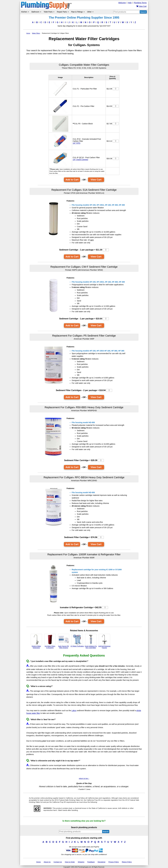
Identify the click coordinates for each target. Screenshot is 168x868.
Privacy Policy (114, 862)
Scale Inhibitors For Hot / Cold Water (91, 641)
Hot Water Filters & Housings (50, 641)
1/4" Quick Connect (80, 160)
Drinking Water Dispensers (36, 641)
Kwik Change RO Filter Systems (64, 641)
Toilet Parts (49, 12)
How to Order (70, 862)
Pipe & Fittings (78, 12)
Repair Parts (63, 12)
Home (39, 862)
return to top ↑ (84, 778)
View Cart (96, 180)
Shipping (81, 862)
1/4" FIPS (76, 143)
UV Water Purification (77, 640)
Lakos (74, 711)
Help (130, 3)
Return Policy (127, 862)
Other (90, 12)
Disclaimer (102, 862)
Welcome (122, 3)
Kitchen (25, 12)
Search (143, 12)
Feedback (91, 862)
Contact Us (58, 862)
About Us (47, 862)
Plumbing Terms (140, 3)
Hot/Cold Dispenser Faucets (104, 641)
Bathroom (36, 12)
